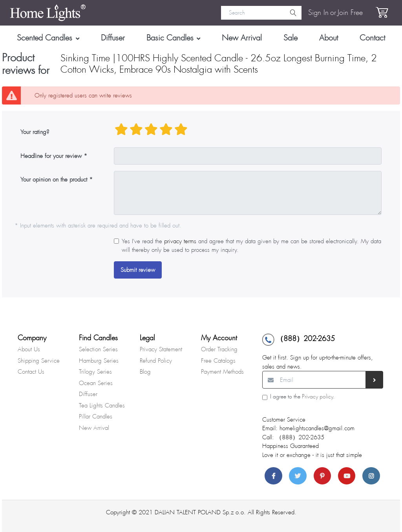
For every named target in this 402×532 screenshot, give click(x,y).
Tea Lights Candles (102, 405)
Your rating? (35, 132)
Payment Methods (222, 372)
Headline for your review (51, 156)
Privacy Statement (161, 349)
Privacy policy (317, 397)
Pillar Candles (96, 416)
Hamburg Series (99, 361)
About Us (29, 349)
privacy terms (180, 241)
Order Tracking (219, 349)
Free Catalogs (218, 361)
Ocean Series (96, 383)
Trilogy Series (95, 372)
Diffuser (88, 394)
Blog (145, 372)
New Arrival (94, 428)
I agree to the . (302, 397)
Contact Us (31, 372)
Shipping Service (39, 361)
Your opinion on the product (54, 180)
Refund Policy (156, 361)
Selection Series (98, 349)
